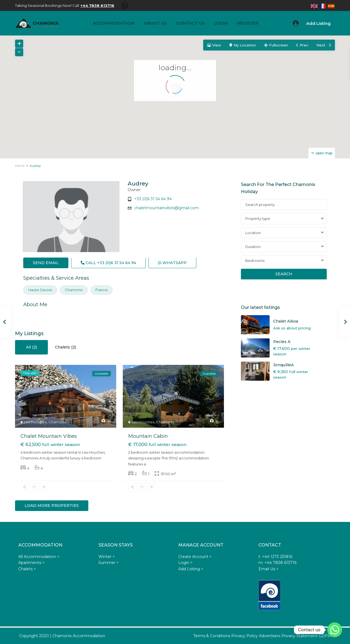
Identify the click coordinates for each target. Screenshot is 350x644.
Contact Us (190, 23)
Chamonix (74, 290)
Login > (185, 563)
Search (284, 274)
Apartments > (31, 563)
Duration (253, 247)
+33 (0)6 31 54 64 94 (153, 199)
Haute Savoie (40, 290)
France (102, 290)
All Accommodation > (39, 557)
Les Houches (35, 422)
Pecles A (282, 342)
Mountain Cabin (148, 436)
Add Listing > (191, 569)
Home (20, 166)
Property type (258, 218)
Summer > (109, 563)
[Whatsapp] (335, 630)
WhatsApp (172, 263)
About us (155, 23)
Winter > (107, 557)
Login (221, 23)
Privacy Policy (245, 636)
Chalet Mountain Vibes (49, 436)
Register (248, 23)
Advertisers (270, 636)
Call (108, 263)
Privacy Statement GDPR (306, 636)
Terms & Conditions (212, 636)
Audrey (138, 184)
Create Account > (195, 557)
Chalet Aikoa (286, 321)
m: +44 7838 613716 (277, 563)
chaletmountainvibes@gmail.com (167, 208)
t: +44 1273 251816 (275, 557)
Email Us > (268, 569)
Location (253, 233)
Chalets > (27, 569)
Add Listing (318, 23)
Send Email (46, 263)
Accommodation (114, 23)
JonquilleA (283, 365)
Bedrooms (255, 261)
